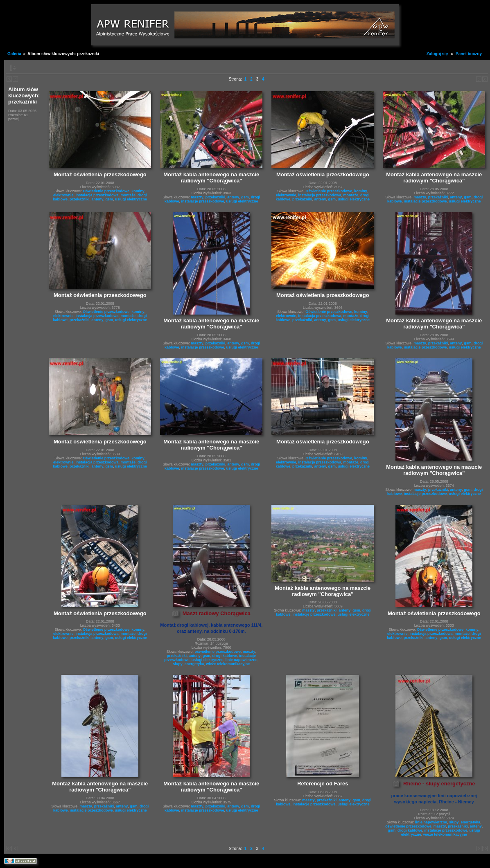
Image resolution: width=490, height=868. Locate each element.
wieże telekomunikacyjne (228, 664)
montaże (128, 195)
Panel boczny (469, 54)
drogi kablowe (225, 656)
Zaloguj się (437, 54)
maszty (197, 197)
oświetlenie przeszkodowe (218, 652)
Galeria (14, 54)
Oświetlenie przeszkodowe (106, 191)
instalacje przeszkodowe (203, 201)
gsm (110, 199)
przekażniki (80, 199)
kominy (138, 191)
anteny (98, 199)
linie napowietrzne (242, 660)
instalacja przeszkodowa (97, 195)
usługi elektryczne (131, 199)
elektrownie (63, 195)
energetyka (194, 664)
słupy (178, 664)
